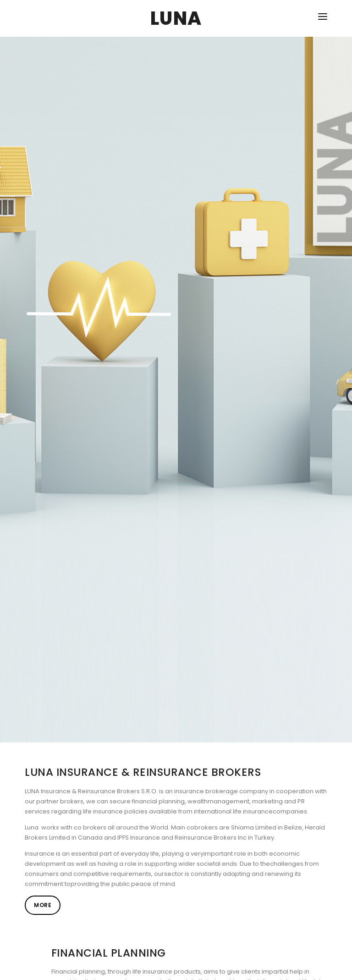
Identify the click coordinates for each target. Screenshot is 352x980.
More (43, 905)
